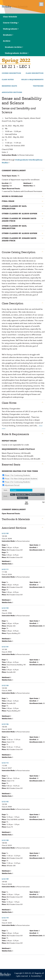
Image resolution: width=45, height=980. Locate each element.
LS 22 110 (5, 918)
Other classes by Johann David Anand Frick (19, 220)
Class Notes (8, 80)
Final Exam (8, 201)
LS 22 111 (5, 569)
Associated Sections (12, 92)
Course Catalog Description (19, 252)
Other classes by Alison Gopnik (19, 214)
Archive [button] (7, 41)
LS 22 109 (5, 879)
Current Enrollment (14, 171)
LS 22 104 (5, 608)
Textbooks (38, 86)
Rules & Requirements (32, 80)
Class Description (35, 73)
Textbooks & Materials (16, 519)
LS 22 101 (5, 647)
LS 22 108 (5, 840)
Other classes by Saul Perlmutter (14, 207)
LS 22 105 (5, 533)
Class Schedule (10, 17)
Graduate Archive (14, 47)
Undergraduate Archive (17, 53)
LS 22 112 (5, 763)
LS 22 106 (5, 724)
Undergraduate (11, 29)
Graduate (8, 35)
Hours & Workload (12, 196)
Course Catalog (11, 23)
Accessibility (37, 976)
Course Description (11, 73)
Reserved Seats (9, 86)
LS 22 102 (5, 802)
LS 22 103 (5, 685)
